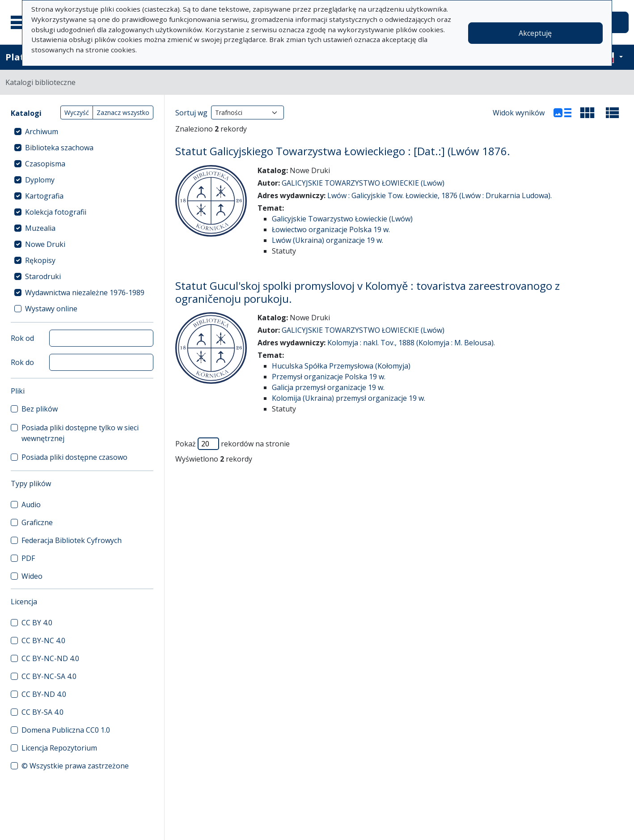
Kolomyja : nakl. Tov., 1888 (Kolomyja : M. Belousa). (411, 343)
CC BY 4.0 (37, 623)
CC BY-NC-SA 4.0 (49, 676)
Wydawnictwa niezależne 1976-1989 (85, 293)
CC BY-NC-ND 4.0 (50, 658)
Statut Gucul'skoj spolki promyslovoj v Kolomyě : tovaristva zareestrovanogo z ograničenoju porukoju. (368, 292)
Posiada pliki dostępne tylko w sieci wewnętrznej (80, 433)
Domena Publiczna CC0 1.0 (66, 730)
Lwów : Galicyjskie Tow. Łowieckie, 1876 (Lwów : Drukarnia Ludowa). (440, 195)
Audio (31, 505)
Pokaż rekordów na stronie (232, 444)
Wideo (32, 576)
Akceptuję (535, 33)
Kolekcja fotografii (56, 212)
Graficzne (37, 522)
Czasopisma (45, 164)
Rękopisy (40, 260)
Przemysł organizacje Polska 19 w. (329, 377)
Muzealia (40, 228)
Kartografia (44, 196)
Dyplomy (40, 180)
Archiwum (42, 132)
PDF (28, 558)
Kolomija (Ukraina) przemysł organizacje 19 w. (349, 398)
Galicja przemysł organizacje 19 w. (328, 387)
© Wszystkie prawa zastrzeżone (75, 766)
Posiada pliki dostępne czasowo (74, 457)
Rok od (22, 338)
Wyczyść (77, 112)
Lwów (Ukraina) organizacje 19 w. (328, 240)
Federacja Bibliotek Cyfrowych (72, 540)
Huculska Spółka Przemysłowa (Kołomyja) (341, 366)
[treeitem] (82, 132)
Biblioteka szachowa (59, 148)
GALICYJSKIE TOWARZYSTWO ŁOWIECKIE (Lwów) (363, 183)
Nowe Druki (45, 244)
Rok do (22, 362)
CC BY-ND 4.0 (44, 694)
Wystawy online (51, 309)
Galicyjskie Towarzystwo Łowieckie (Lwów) (342, 219)
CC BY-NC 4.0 (43, 641)
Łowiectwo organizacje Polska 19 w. (331, 229)
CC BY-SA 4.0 (42, 712)
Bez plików (40, 409)
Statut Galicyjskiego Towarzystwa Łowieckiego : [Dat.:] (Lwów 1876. (343, 151)
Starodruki (43, 276)
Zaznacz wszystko (123, 112)
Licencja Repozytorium (59, 748)
